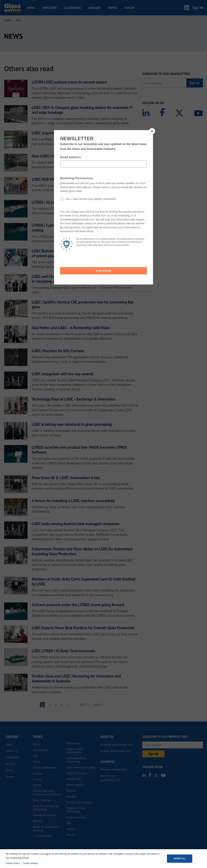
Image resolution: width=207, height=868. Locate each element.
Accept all (180, 859)
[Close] (152, 131)
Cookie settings (31, 863)
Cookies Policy (13, 863)
